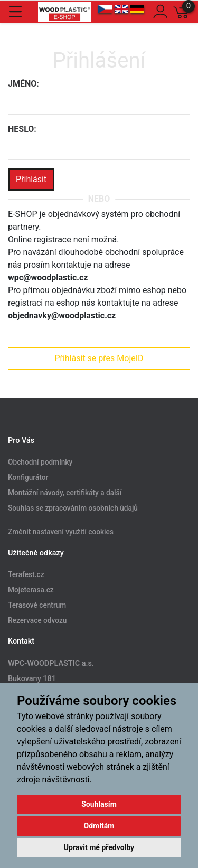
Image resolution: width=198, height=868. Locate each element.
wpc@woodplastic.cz (48, 277)
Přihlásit (31, 179)
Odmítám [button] (99, 826)
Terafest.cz (26, 574)
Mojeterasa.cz (31, 590)
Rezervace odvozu (37, 620)
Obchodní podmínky (40, 463)
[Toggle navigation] (15, 12)
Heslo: (22, 129)
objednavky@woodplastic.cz (62, 315)
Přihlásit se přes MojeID (99, 358)
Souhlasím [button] (99, 804)
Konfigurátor (28, 478)
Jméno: (23, 84)
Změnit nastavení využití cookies (61, 532)
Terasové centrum (37, 605)
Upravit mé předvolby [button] (99, 847)
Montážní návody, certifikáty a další (65, 493)
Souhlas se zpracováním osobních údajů (73, 508)
